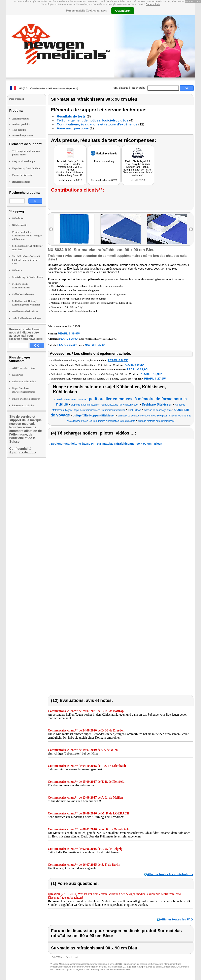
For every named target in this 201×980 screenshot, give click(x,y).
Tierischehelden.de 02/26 (104, 180)
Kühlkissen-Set (20, 225)
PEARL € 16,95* (151, 374)
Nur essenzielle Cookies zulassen (87, 11)
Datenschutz (153, 4)
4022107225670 (93, 339)
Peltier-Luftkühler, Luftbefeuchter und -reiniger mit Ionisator (27, 236)
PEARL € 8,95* (118, 360)
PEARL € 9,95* (134, 365)
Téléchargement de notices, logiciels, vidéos (93, 120)
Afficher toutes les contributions (170, 874)
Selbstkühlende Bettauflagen (27, 318)
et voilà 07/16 (138, 180)
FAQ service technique (24, 161)
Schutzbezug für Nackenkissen (28, 277)
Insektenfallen (24, 382)
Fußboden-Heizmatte (23, 294)
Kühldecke (18, 218)
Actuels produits (21, 119)
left (51, 229)
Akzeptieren (123, 11)
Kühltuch (17, 270)
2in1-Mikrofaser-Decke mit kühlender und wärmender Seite (26, 260)
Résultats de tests (21, 182)
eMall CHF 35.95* (95, 345)
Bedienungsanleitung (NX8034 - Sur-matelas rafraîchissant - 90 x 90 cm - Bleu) (106, 444)
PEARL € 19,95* (137, 369)
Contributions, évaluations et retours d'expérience (97, 124)
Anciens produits (21, 124)
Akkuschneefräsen (24, 368)
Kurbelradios (23, 406)
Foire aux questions (73, 128)
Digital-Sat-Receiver (26, 399)
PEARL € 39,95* (69, 333)
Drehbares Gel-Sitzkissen (25, 311)
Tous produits (19, 130)
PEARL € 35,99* (69, 339)
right (191, 229)
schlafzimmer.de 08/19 (70, 180)
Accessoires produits (23, 135)
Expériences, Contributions (26, 168)
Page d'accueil (121, 88)
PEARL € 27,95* (155, 378)
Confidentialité (20, 449)
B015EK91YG (109, 339)
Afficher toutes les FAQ (177, 919)
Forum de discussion (23, 175)
